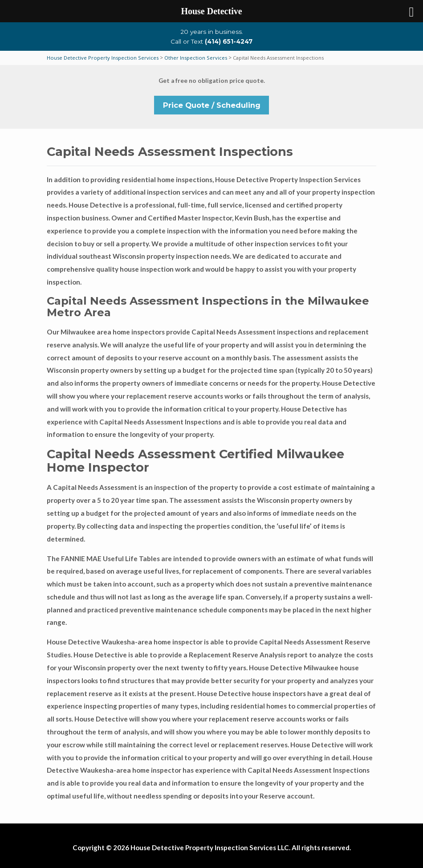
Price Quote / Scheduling (212, 105)
